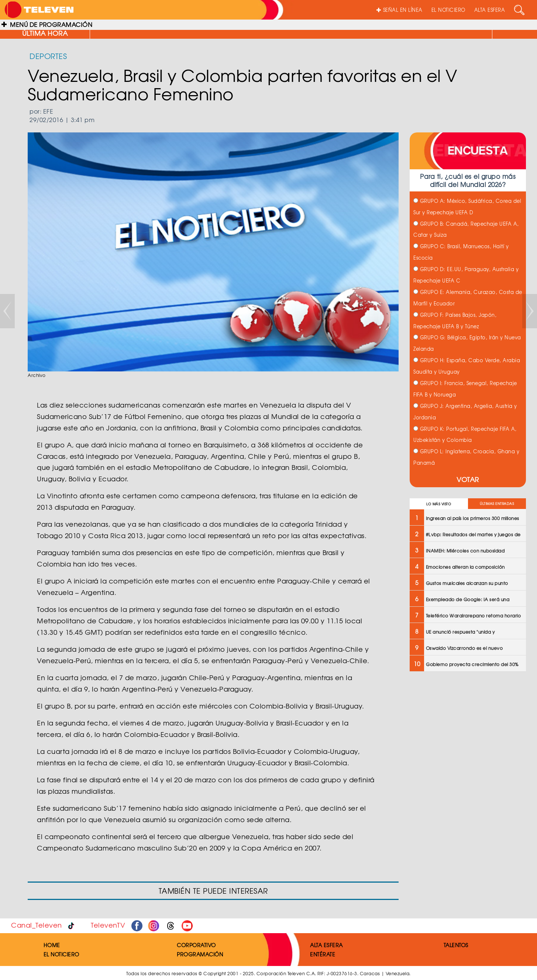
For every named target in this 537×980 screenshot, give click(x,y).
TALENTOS (456, 945)
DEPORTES (48, 56)
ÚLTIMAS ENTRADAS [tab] (497, 504)
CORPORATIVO (196, 945)
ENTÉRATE (323, 954)
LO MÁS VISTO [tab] (439, 504)
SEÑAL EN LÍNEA (400, 10)
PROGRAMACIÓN (200, 954)
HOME (52, 945)
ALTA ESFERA (490, 10)
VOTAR (468, 479)
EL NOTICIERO (448, 10)
